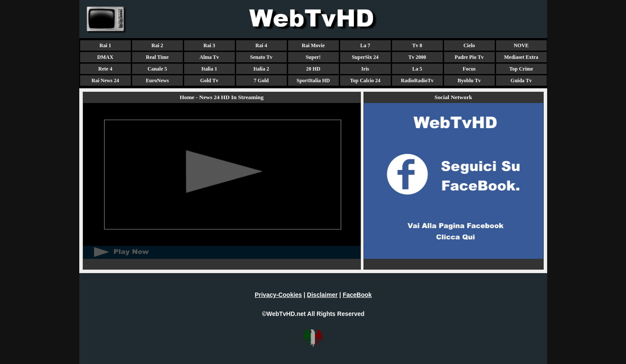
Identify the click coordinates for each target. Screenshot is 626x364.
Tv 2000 (417, 57)
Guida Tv (521, 81)
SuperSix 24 (365, 57)
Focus (469, 69)
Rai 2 (157, 45)
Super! (313, 57)
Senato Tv (261, 57)
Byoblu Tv (469, 81)
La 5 (417, 69)
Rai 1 (105, 45)
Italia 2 (261, 69)
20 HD (313, 69)
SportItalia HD (313, 81)
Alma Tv (209, 57)
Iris (365, 69)
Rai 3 (209, 45)
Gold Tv (209, 81)
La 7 (365, 45)
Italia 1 (209, 69)
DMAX (105, 57)
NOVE (521, 45)
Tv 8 (417, 45)
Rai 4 (261, 45)
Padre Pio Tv (469, 57)
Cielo (469, 45)
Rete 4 (105, 69)
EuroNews (157, 81)
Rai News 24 (105, 81)
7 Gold (261, 81)
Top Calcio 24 (365, 81)
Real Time (157, 57)
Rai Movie (313, 45)
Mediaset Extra (521, 57)
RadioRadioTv (417, 81)
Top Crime (521, 69)
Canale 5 (157, 69)
